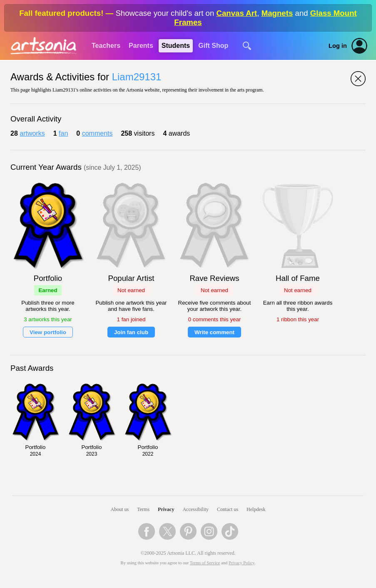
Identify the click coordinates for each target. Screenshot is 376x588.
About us (120, 509)
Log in (338, 46)
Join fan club (131, 332)
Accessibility (195, 509)
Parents (141, 46)
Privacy (166, 509)
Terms (143, 509)
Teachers (106, 46)
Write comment (214, 332)
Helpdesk (256, 509)
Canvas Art (237, 13)
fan (63, 133)
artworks (32, 133)
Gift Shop (213, 46)
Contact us (228, 509)
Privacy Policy (242, 563)
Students (176, 46)
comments (97, 133)
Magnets (277, 13)
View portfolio (48, 332)
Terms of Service (205, 563)
